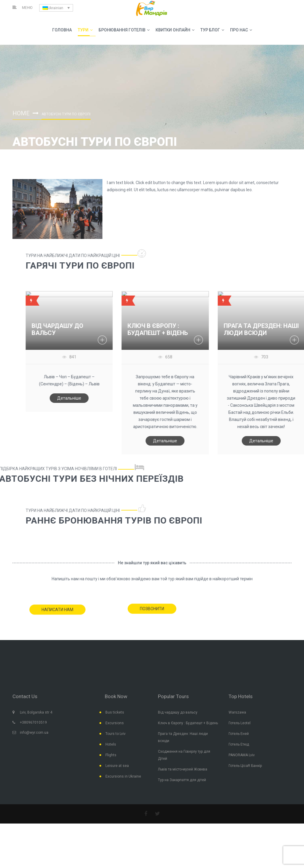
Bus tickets (115, 712)
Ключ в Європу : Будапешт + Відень (188, 723)
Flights (111, 755)
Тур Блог (212, 30)
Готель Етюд (239, 744)
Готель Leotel (240, 723)
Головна (62, 30)
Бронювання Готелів (124, 30)
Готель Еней (239, 734)
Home (21, 113)
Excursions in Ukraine (123, 776)
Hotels (111, 744)
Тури (85, 30)
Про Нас (241, 30)
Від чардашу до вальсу (178, 712)
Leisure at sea (117, 766)
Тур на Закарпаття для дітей (182, 780)
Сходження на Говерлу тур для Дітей (184, 755)
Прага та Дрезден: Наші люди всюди (183, 737)
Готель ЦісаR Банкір (245, 766)
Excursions (115, 723)
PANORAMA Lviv (242, 755)
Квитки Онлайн (175, 30)
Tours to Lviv (115, 734)
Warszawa (237, 712)
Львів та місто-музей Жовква (183, 769)
